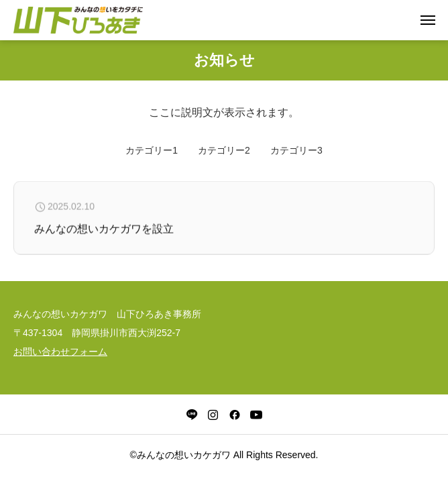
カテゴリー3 (296, 150)
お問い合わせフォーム (60, 352)
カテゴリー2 (224, 150)
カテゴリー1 (152, 150)
